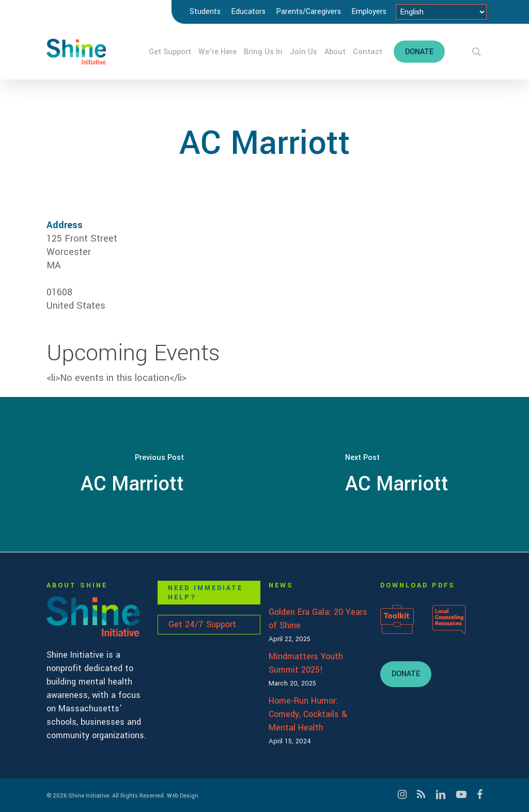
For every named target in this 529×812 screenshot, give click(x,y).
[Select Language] (441, 12)
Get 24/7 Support (202, 624)
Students (205, 12)
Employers (369, 12)
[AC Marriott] (132, 474)
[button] (406, 674)
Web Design (183, 796)
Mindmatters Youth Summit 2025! (306, 663)
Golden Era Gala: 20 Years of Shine (318, 619)
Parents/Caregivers (308, 12)
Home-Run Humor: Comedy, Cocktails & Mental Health (308, 714)
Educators (248, 12)
